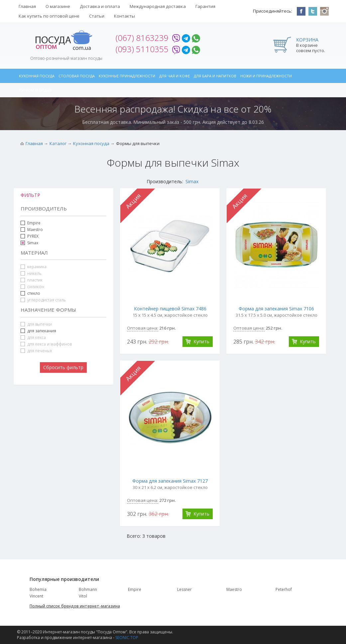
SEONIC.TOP (127, 638)
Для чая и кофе (174, 76)
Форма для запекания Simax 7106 (276, 309)
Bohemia (38, 589)
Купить (201, 341)
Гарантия (205, 6)
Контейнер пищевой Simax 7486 (170, 309)
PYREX (33, 236)
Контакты (124, 16)
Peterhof (284, 589)
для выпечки (36, 324)
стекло (34, 293)
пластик (32, 280)
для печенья (36, 351)
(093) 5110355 (142, 49)
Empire (34, 223)
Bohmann (88, 589)
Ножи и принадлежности (266, 76)
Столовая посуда (77, 76)
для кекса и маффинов (46, 344)
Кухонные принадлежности (127, 76)
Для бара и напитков (215, 76)
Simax (192, 181)
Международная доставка (158, 6)
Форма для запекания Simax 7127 (170, 481)
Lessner (184, 589)
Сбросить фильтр (63, 367)
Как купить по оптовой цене (49, 16)
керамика (34, 267)
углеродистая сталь (43, 300)
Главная (27, 6)
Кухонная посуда (37, 76)
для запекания (42, 331)
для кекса (33, 337)
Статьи (97, 16)
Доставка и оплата (100, 6)
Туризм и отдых (35, 90)
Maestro (35, 230)
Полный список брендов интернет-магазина (75, 606)
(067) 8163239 (142, 38)
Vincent (36, 596)
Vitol (83, 596)
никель (31, 273)
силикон (32, 287)
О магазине (58, 6)
